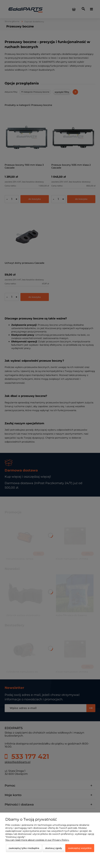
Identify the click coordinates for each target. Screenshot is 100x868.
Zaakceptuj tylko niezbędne (24, 848)
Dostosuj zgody (54, 848)
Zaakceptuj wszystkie (80, 848)
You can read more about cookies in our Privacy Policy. (37, 840)
